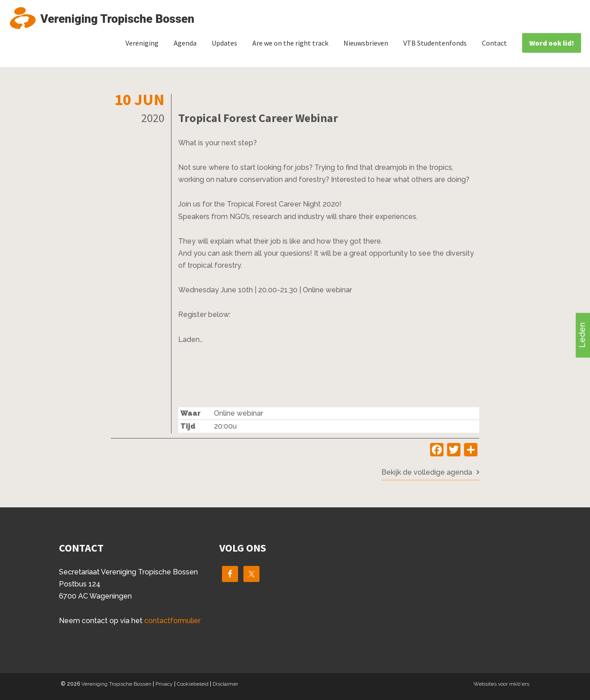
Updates (224, 43)
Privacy (164, 684)
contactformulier (172, 621)
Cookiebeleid (193, 684)
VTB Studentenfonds (435, 43)
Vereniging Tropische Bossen (116, 684)
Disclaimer (225, 684)
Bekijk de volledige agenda (427, 472)
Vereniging (142, 43)
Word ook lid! (552, 43)
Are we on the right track (290, 43)
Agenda (185, 43)
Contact (494, 43)
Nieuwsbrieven (366, 43)
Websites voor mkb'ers (501, 684)
